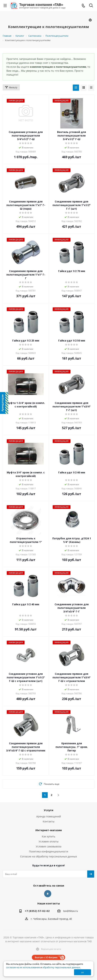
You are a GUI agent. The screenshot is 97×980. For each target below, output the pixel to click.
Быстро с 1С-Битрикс (46, 957)
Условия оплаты (49, 841)
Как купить (48, 836)
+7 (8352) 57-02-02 (37, 911)
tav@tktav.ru (71, 911)
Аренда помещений (49, 816)
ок (82, 972)
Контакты (49, 821)
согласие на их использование (23, 967)
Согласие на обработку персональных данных (48, 856)
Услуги (48, 810)
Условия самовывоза (49, 846)
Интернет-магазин (49, 830)
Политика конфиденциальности (49, 851)
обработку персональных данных (61, 967)
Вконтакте (48, 894)
